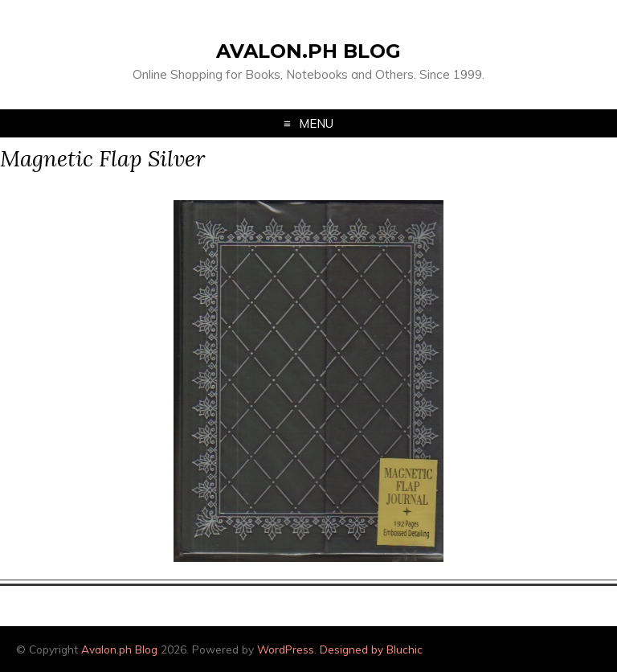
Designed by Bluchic (371, 649)
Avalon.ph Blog (308, 51)
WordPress (286, 649)
